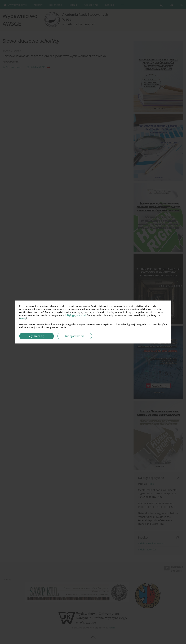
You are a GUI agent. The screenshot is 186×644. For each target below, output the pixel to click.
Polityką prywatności (75, 315)
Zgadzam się (37, 336)
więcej (23, 318)
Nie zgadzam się (75, 336)
